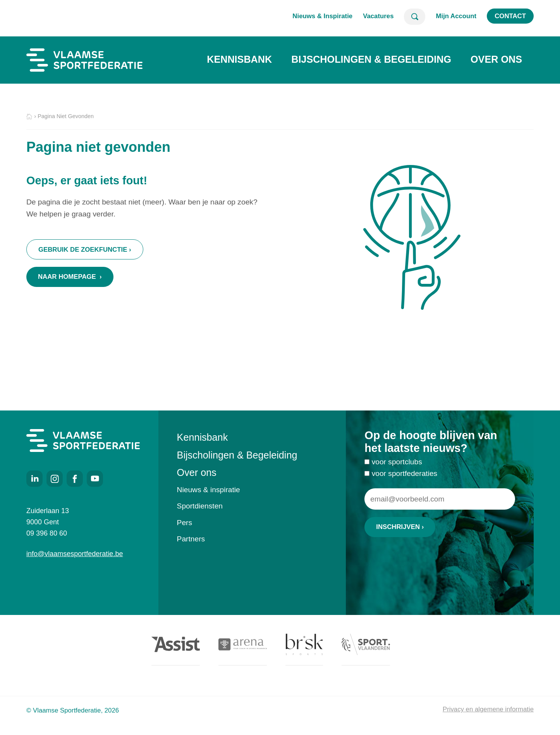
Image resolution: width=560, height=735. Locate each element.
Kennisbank (239, 59)
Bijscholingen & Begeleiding (371, 59)
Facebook (75, 479)
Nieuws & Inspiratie (322, 16)
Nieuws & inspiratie (209, 490)
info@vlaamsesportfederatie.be (75, 554)
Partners (191, 539)
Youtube (95, 479)
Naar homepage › (70, 277)
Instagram (55, 479)
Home (29, 117)
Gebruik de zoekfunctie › (85, 250)
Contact (510, 16)
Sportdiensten (200, 506)
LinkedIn (34, 479)
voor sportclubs (397, 464)
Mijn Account (456, 16)
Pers (185, 523)
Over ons (496, 59)
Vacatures (378, 16)
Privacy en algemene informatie (488, 709)
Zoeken (415, 17)
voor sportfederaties (405, 475)
